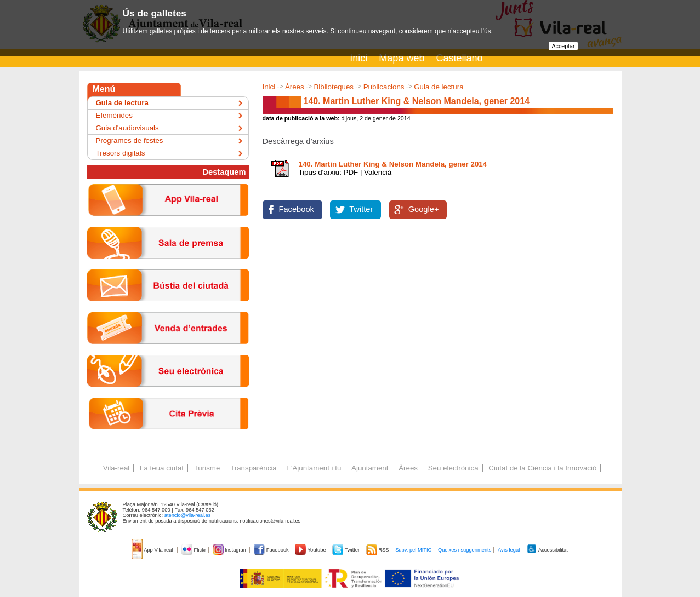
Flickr (194, 550)
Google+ (424, 209)
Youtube (311, 550)
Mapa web (402, 58)
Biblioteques (334, 87)
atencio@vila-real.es (188, 515)
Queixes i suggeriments (465, 550)
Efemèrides (114, 115)
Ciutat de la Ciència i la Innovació (542, 468)
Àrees (295, 87)
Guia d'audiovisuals (127, 128)
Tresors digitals (121, 153)
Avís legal (509, 550)
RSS (378, 550)
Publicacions (384, 87)
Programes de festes (130, 140)
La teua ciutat (162, 468)
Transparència (254, 468)
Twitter (361, 209)
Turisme (207, 468)
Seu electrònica (453, 468)
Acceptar (563, 46)
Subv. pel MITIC (413, 550)
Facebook (297, 209)
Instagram (231, 550)
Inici (358, 58)
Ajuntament (370, 468)
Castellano (459, 58)
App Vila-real (153, 550)
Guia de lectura (439, 87)
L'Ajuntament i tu (314, 468)
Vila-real (116, 468)
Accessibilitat (547, 550)
